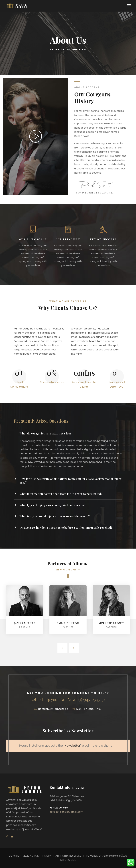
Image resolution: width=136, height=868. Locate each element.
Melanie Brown (111, 623)
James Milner (25, 623)
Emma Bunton (68, 623)
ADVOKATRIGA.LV (40, 856)
